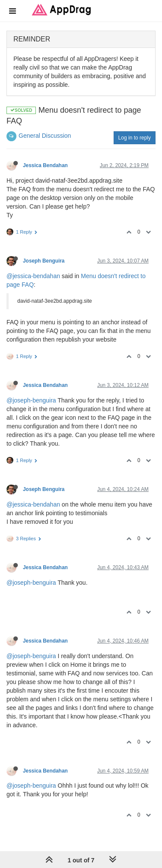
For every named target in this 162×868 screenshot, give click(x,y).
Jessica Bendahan (45, 165)
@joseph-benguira (31, 400)
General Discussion (45, 136)
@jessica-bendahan (33, 276)
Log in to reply (135, 138)
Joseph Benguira (44, 261)
